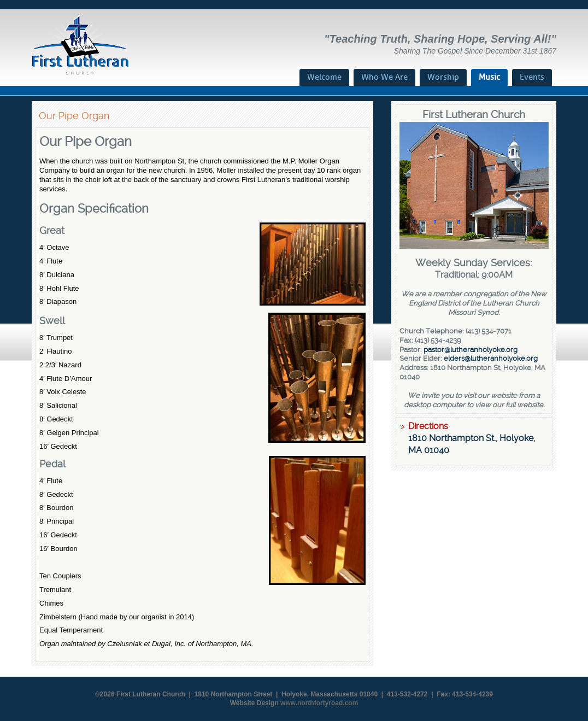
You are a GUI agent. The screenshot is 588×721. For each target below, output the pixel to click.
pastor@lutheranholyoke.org (471, 350)
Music (489, 77)
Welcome (324, 77)
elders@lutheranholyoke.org (491, 358)
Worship (443, 77)
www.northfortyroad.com (319, 703)
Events (532, 77)
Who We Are (384, 77)
